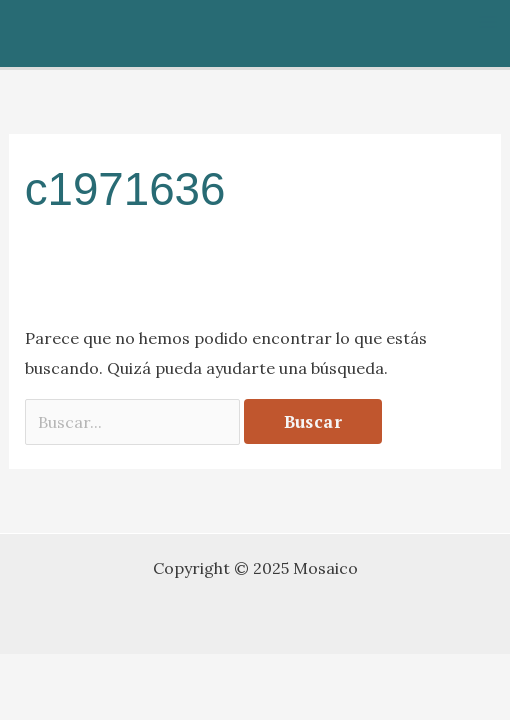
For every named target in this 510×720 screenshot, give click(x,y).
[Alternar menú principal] (488, 22)
